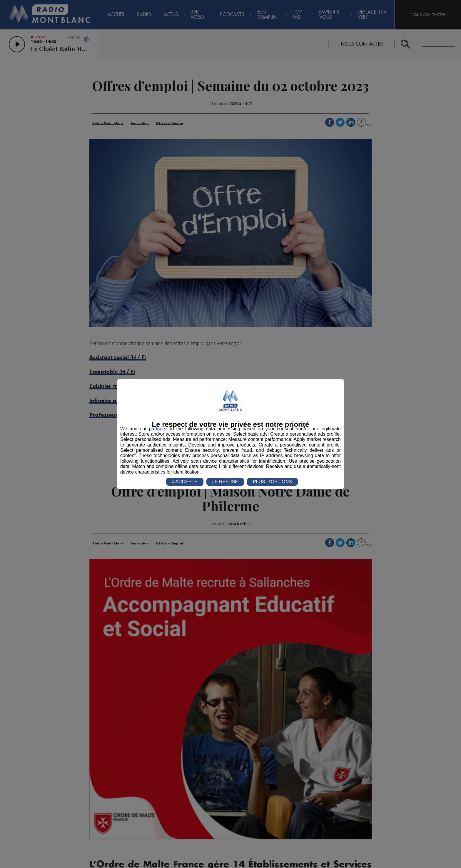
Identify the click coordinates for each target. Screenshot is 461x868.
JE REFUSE (225, 482)
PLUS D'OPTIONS (272, 482)
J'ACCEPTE (185, 482)
